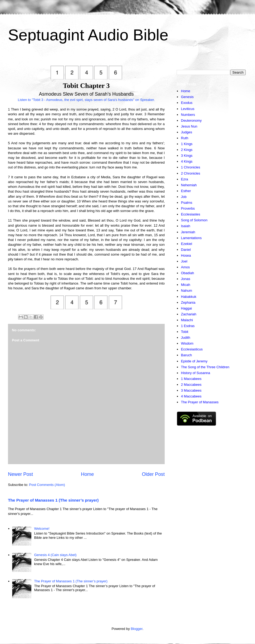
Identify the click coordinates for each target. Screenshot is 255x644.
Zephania (188, 302)
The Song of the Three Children (205, 367)
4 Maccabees (191, 396)
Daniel (186, 250)
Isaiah (186, 226)
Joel (184, 261)
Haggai (186, 308)
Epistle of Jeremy (194, 361)
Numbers (188, 115)
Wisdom (187, 343)
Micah (186, 285)
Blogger (137, 629)
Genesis (187, 97)
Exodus (187, 103)
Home (88, 474)
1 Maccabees (191, 379)
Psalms (187, 203)
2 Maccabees (191, 385)
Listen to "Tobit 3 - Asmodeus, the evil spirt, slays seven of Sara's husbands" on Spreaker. (86, 100)
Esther (186, 191)
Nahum (186, 291)
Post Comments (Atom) (47, 485)
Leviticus (188, 109)
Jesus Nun (189, 126)
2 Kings (187, 150)
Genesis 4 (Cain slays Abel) (55, 555)
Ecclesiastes (190, 214)
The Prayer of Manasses (200, 402)
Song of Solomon (194, 220)
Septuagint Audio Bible (88, 35)
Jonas (186, 279)
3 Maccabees (191, 390)
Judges (186, 132)
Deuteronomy (191, 120)
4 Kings (187, 161)
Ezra (184, 179)
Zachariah (189, 314)
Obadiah (187, 273)
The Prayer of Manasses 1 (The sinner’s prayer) (53, 500)
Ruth (184, 138)
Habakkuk (189, 297)
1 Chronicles (190, 167)
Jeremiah (188, 232)
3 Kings (187, 156)
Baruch (186, 355)
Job (184, 197)
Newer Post (20, 474)
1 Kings (187, 144)
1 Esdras (188, 326)
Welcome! (42, 529)
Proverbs (188, 208)
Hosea (186, 255)
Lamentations (191, 238)
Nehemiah (189, 185)
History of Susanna (195, 373)
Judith (186, 338)
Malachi (187, 320)
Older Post (153, 474)
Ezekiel (186, 244)
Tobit (184, 332)
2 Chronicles (190, 173)
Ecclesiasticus (192, 349)
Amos (185, 267)
